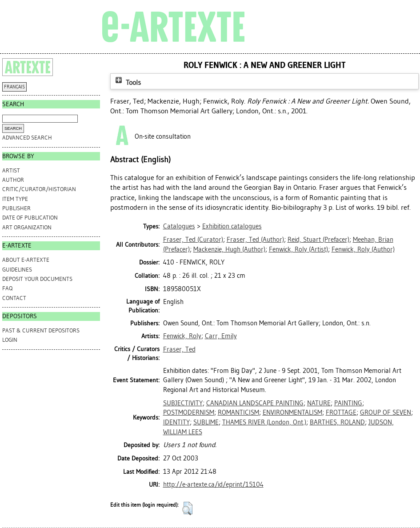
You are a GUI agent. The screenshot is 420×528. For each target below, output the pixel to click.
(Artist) (298, 249)
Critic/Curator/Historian (39, 189)
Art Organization (27, 227)
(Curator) (193, 240)
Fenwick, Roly (182, 336)
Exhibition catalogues (232, 226)
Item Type (15, 199)
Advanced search (27, 138)
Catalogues (179, 226)
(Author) (255, 240)
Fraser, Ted (179, 349)
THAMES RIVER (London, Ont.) (264, 422)
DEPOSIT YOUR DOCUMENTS (37, 279)
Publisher (16, 208)
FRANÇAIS (14, 87)
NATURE (319, 403)
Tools (127, 82)
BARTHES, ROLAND (337, 422)
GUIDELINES (17, 270)
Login (10, 340)
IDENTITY (176, 422)
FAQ (7, 288)
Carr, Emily (221, 336)
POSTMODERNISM (189, 412)
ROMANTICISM (238, 412)
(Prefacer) (318, 240)
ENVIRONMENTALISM (292, 412)
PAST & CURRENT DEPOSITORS (41, 330)
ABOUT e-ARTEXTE (26, 260)
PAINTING (348, 403)
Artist (11, 170)
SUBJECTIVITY (183, 403)
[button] (187, 508)
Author (13, 180)
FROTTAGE (341, 412)
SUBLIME (206, 422)
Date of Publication (30, 218)
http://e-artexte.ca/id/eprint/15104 (213, 484)
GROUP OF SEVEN (386, 412)
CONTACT (14, 298)
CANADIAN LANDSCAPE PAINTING (255, 403)
